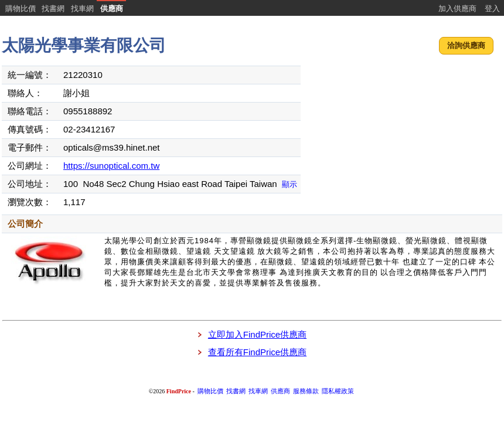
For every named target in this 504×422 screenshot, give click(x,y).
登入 (492, 8)
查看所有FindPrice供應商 (257, 352)
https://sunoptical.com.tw (111, 166)
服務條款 (306, 391)
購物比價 (21, 8)
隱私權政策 (338, 391)
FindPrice (179, 391)
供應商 (112, 8)
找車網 (82, 8)
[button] (466, 46)
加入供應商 (457, 8)
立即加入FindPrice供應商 (257, 334)
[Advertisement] (403, 138)
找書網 (53, 8)
